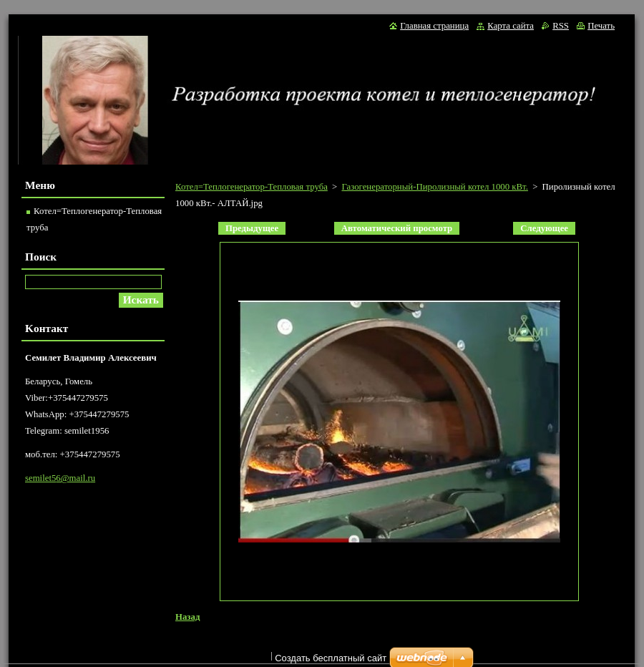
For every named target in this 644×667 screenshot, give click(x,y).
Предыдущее (252, 228)
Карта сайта (511, 26)
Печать (601, 26)
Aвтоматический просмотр (397, 228)
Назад (187, 617)
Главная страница (434, 26)
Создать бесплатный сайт (331, 658)
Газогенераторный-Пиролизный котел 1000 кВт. (434, 187)
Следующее (544, 228)
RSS (561, 26)
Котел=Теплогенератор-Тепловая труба (252, 187)
